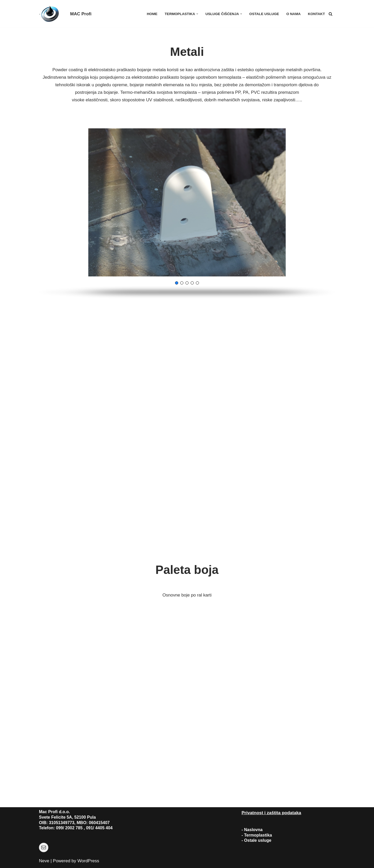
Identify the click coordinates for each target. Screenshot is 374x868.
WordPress (88, 861)
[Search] (330, 14)
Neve (44, 861)
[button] (197, 14)
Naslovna (253, 830)
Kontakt (316, 14)
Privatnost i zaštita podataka (271, 813)
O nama (293, 14)
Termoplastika (258, 835)
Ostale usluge (264, 14)
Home (152, 14)
